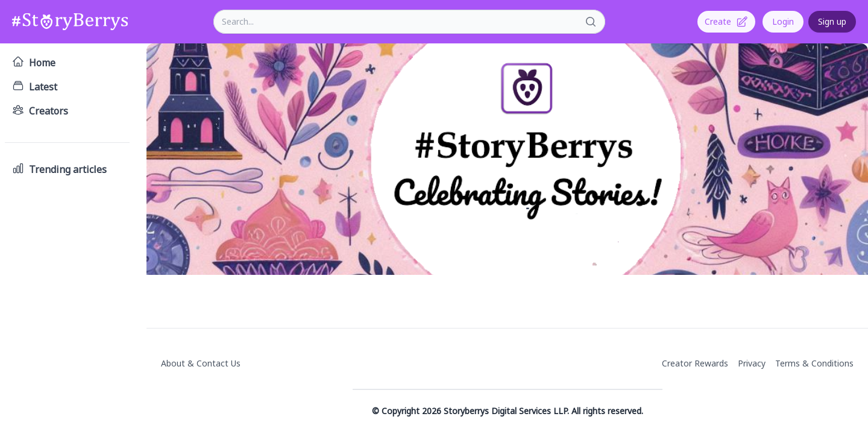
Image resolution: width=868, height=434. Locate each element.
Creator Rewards (695, 363)
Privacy (752, 363)
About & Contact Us (201, 363)
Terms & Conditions (814, 363)
